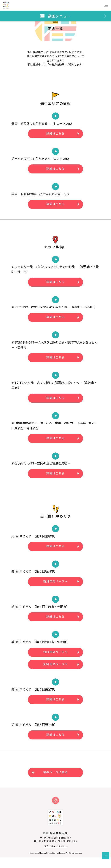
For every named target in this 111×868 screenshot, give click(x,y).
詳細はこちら (55, 144)
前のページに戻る (55, 783)
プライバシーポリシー (56, 857)
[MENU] (106, 5)
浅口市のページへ (55, 662)
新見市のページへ (55, 592)
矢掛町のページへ (55, 675)
